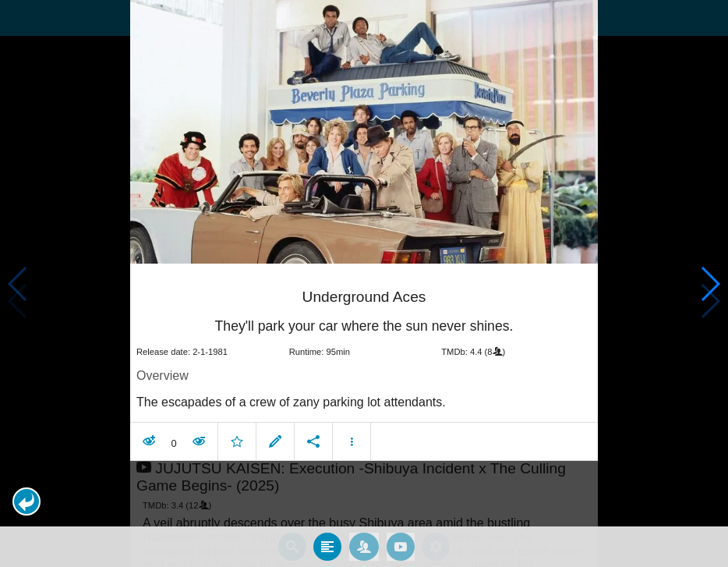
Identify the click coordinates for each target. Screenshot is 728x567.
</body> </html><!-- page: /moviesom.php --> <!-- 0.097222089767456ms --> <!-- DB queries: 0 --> (364, 283)
